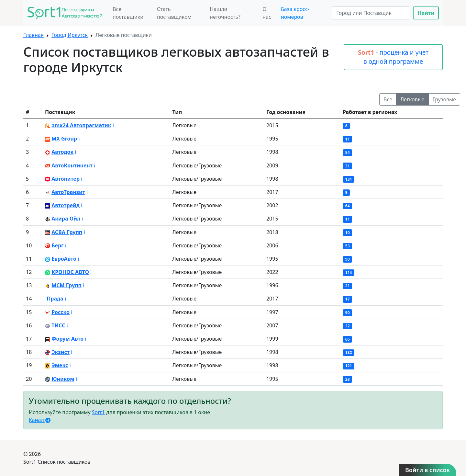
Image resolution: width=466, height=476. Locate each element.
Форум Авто (67, 339)
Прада (55, 299)
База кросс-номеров (295, 13)
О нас (267, 13)
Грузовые (444, 99)
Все (388, 99)
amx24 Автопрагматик (81, 125)
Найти (426, 13)
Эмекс (60, 365)
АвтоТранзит (68, 192)
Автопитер (66, 179)
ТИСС (58, 325)
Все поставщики (128, 13)
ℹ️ (113, 125)
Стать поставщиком (174, 13)
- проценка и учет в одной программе (393, 57)
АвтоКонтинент (72, 165)
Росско (61, 312)
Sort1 (98, 412)
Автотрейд (66, 205)
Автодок (62, 152)
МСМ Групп (67, 285)
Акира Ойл (66, 219)
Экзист (61, 352)
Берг (58, 245)
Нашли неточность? (225, 13)
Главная (33, 35)
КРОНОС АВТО (70, 272)
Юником (63, 379)
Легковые (412, 99)
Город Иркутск (70, 35)
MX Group (64, 139)
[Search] (371, 13)
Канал (40, 420)
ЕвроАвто (64, 259)
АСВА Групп (67, 232)
